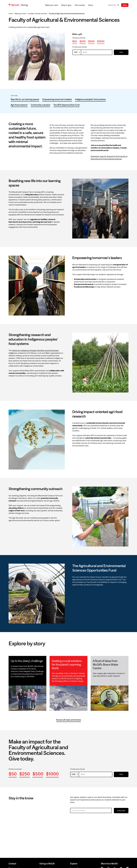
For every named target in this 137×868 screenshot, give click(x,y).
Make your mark (20, 14)
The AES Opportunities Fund (66, 105)
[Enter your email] (91, 810)
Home (11, 14)
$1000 (101, 41)
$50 (75, 41)
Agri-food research (19, 105)
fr (118, 5)
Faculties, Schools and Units (37, 14)
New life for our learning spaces (25, 99)
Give (125, 5)
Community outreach (40, 105)
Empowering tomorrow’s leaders (57, 99)
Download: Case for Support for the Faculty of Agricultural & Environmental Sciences (109, 158)
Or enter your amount (80, 47)
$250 (83, 41)
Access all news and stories (69, 720)
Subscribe (121, 811)
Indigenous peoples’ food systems (90, 99)
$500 (91, 41)
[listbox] (77, 52)
